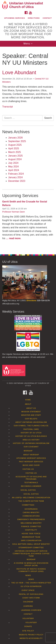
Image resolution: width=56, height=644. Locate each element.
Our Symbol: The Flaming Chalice (31, 426)
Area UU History (31, 440)
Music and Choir (31, 465)
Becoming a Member (31, 486)
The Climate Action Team (31, 501)
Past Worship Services (31, 462)
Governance (31, 509)
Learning (28, 606)
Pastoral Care (31, 429)
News (28, 575)
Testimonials (31, 483)
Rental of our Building (31, 594)
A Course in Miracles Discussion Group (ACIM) (31, 564)
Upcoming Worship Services (31, 458)
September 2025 (17, 141)
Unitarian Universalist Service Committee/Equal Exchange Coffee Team (31, 553)
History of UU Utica (31, 433)
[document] (28, 149)
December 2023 (17, 181)
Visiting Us (28, 469)
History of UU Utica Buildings (31, 436)
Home (28, 400)
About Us (31, 408)
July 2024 (13, 163)
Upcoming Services (14, 18)
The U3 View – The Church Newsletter (31, 583)
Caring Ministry (31, 512)
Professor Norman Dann (14, 212)
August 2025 (15, 145)
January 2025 (15, 156)
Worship (28, 451)
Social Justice (28, 490)
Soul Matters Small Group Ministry (31, 544)
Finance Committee (31, 526)
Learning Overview (31, 610)
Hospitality (31, 530)
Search (48, 118)
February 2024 (16, 174)
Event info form (31, 598)
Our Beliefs (31, 419)
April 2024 (14, 170)
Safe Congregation (31, 540)
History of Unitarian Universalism (31, 443)
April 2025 (14, 148)
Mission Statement (31, 412)
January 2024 (15, 177)
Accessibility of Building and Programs (31, 478)
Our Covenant (31, 447)
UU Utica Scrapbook (31, 586)
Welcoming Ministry (31, 523)
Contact (47, 18)
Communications (31, 516)
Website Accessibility (31, 638)
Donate (28, 626)
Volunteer (28, 618)
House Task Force (31, 534)
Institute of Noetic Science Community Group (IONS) (31, 570)
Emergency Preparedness (31, 519)
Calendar (28, 602)
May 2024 (13, 167)
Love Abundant (19, 72)
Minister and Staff (31, 415)
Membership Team (31, 537)
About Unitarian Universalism (31, 422)
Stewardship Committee (31, 548)
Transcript (8, 107)
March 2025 (15, 152)
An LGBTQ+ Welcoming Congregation (31, 498)
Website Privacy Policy (31, 635)
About (28, 404)
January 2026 (15, 138)
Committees (28, 505)
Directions (34, 18)
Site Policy (28, 631)
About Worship (31, 455)
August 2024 (15, 159)
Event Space (28, 590)
